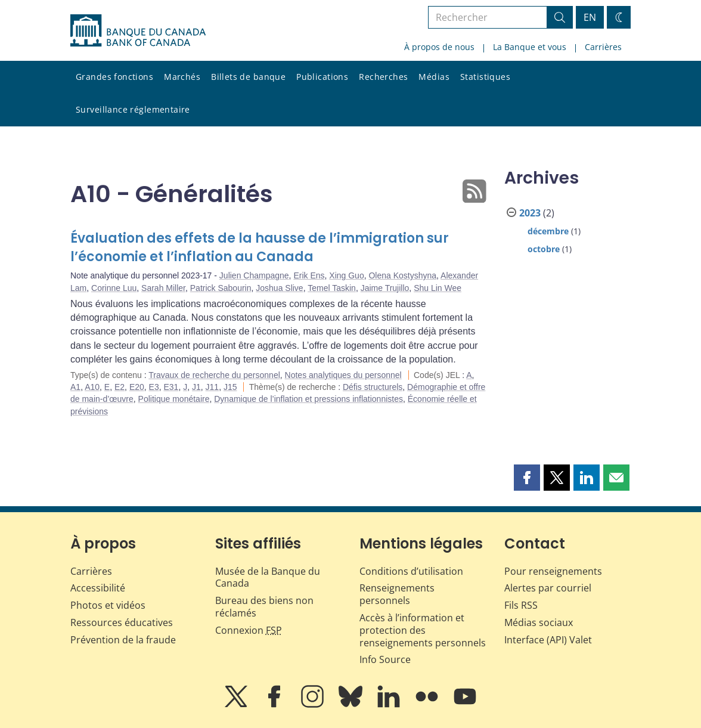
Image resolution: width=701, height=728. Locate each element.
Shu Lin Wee (438, 288)
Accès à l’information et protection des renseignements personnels (423, 630)
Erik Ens (309, 275)
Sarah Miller (163, 288)
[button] (527, 478)
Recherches (383, 77)
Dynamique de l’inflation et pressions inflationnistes (308, 399)
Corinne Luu (114, 288)
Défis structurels (373, 387)
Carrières (603, 47)
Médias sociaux (539, 622)
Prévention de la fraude (123, 640)
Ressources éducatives (122, 622)
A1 (75, 387)
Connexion (249, 630)
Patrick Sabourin (221, 288)
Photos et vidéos (108, 605)
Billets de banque (248, 77)
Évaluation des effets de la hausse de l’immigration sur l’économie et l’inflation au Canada (260, 248)
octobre (544, 249)
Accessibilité (98, 588)
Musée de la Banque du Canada (268, 577)
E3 (154, 387)
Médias (434, 77)
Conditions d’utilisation (411, 571)
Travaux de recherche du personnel (214, 375)
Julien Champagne (254, 275)
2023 (530, 213)
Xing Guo (346, 275)
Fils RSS (521, 605)
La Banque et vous (530, 47)
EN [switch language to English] (590, 17)
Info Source (385, 659)
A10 (92, 387)
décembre (548, 231)
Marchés (182, 77)
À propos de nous (439, 47)
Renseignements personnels (397, 594)
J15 (230, 387)
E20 (137, 387)
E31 (171, 387)
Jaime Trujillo (385, 288)
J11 (213, 387)
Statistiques (485, 77)
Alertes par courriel (548, 588)
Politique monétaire (174, 399)
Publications (322, 77)
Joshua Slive (279, 288)
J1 (196, 387)
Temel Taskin (332, 288)
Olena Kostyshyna (402, 275)
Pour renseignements (553, 571)
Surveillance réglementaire (133, 109)
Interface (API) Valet (548, 640)
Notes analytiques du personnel (343, 375)
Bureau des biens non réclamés (264, 607)
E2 (120, 387)
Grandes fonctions (114, 77)
